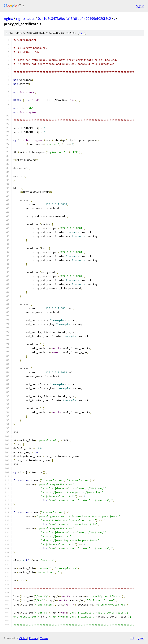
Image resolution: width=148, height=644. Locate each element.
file (82, 33)
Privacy (33, 638)
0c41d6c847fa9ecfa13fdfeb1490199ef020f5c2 (74, 18)
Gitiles (23, 638)
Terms (44, 638)
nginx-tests (25, 18)
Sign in (140, 6)
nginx (8, 18)
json (141, 638)
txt (132, 638)
